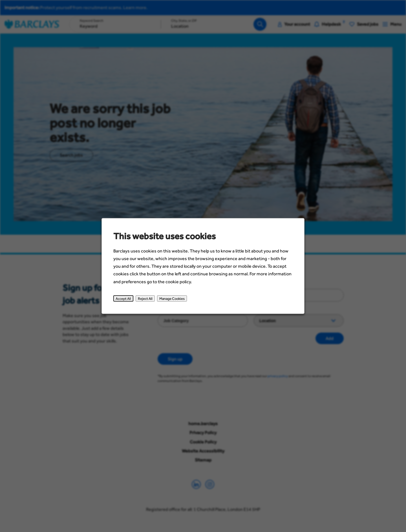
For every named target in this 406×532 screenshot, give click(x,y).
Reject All (146, 299)
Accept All (125, 299)
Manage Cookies (172, 299)
